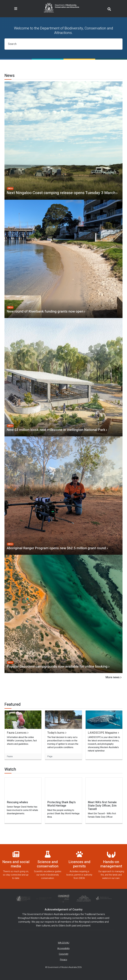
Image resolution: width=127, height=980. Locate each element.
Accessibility (63, 948)
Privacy (63, 960)
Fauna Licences (17, 733)
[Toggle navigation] (16, 9)
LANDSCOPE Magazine (102, 733)
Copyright (64, 954)
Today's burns (56, 733)
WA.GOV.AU (64, 943)
